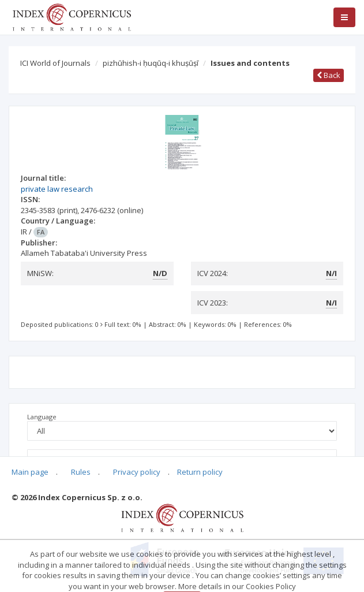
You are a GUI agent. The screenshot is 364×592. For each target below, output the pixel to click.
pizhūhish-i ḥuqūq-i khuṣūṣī (151, 63)
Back (329, 75)
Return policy (200, 472)
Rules (81, 472)
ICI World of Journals (55, 63)
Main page (30, 472)
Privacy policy (137, 472)
